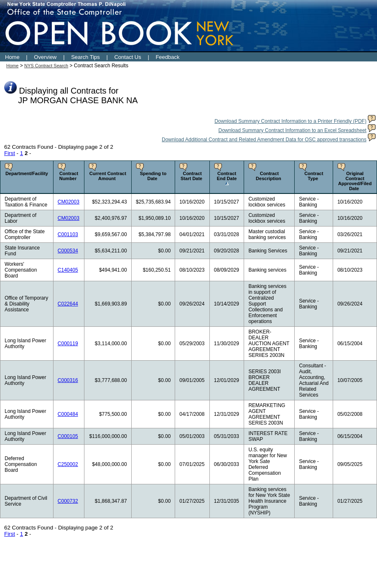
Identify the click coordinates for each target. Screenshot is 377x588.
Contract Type (314, 176)
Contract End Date (227, 176)
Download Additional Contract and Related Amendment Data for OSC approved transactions (264, 140)
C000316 (68, 380)
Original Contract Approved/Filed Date (355, 181)
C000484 (68, 414)
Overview (45, 57)
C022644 (68, 304)
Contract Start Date (191, 176)
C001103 (68, 234)
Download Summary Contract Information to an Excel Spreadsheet (292, 130)
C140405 (68, 270)
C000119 (68, 344)
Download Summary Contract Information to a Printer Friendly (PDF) (290, 121)
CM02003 (69, 202)
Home (12, 57)
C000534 (68, 251)
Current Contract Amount (108, 176)
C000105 (68, 436)
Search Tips (85, 57)
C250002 (68, 464)
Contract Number (69, 176)
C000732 (68, 501)
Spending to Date (153, 176)
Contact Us (127, 57)
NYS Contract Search (46, 66)
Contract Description (269, 176)
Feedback (167, 57)
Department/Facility (27, 173)
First (10, 153)
